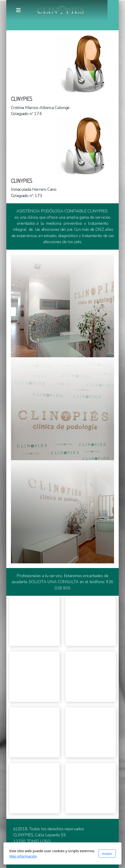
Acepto (107, 854)
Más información (23, 856)
